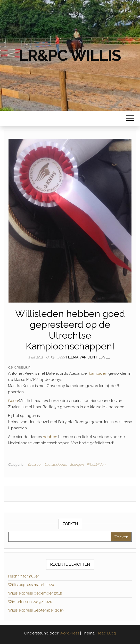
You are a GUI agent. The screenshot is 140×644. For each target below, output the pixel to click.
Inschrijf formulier (23, 576)
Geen (13, 401)
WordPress (69, 633)
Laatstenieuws (56, 465)
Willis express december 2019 (35, 593)
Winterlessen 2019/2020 (30, 602)
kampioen (98, 373)
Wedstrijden (96, 465)
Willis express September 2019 (36, 610)
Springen (77, 465)
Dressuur (35, 465)
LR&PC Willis (70, 55)
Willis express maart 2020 (31, 585)
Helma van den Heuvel (88, 357)
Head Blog (106, 633)
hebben (50, 437)
